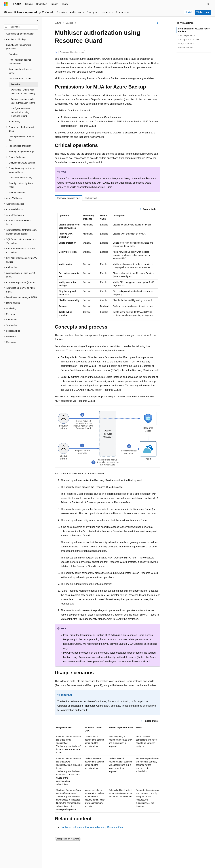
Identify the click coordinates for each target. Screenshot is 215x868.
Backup (69, 23)
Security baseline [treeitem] (17, 193)
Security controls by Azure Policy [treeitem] (21, 185)
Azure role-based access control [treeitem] (20, 71)
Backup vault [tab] (91, 198)
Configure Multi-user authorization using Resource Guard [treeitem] (21, 112)
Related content (186, 48)
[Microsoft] (6, 4)
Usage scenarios (186, 44)
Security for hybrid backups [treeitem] (22, 152)
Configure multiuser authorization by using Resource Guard (93, 827)
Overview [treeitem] (13, 54)
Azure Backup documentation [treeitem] (20, 34)
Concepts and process (189, 40)
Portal (188, 12)
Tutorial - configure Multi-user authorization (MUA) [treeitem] (23, 101)
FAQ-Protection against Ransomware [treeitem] (20, 62)
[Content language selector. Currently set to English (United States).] (18, 863)
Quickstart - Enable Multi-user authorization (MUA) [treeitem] (23, 92)
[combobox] (21, 27)
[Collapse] (38, 21)
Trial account (203, 12)
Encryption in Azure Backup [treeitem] (22, 163)
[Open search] (208, 4)
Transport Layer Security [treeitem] (20, 178)
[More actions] (157, 23)
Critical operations (187, 36)
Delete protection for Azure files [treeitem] (21, 138)
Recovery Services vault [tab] (69, 198)
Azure (58, 23)
